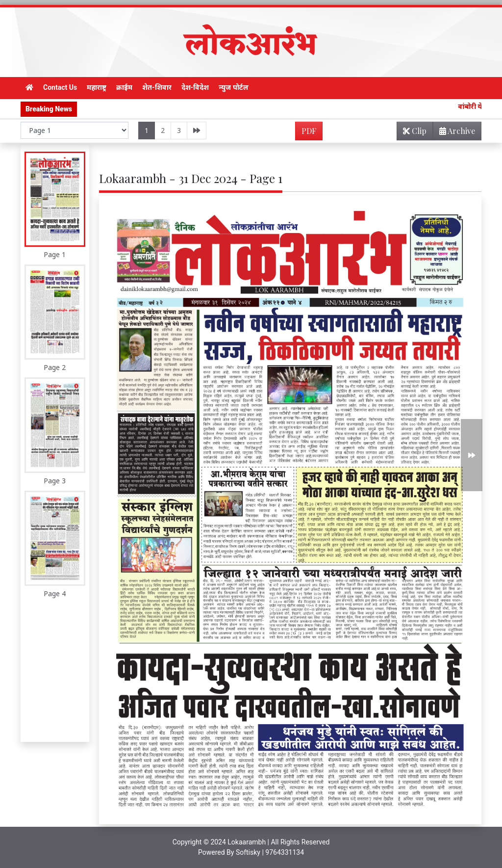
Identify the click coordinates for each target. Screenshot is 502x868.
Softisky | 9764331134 (270, 852)
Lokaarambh (247, 842)
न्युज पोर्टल (233, 87)
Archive (454, 133)
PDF (309, 131)
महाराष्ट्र (97, 87)
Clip (415, 131)
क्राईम (124, 87)
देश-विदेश (195, 87)
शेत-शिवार (157, 87)
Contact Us (60, 87)
